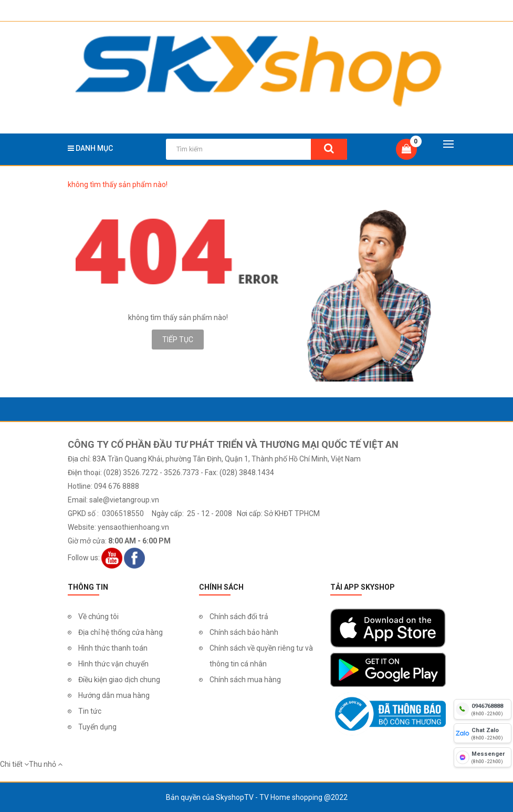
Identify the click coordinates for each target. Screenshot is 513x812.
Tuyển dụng (97, 727)
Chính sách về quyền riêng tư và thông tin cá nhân (261, 656)
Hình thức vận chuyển (113, 664)
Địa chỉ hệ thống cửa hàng (121, 632)
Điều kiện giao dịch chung (119, 680)
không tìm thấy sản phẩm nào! (118, 184)
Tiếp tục (178, 340)
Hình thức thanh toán (113, 648)
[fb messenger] (483, 757)
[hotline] (483, 709)
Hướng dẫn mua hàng (114, 695)
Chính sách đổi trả (239, 616)
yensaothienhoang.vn (133, 527)
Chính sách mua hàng (245, 680)
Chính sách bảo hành (244, 632)
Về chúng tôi (98, 616)
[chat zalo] (483, 733)
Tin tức (90, 711)
